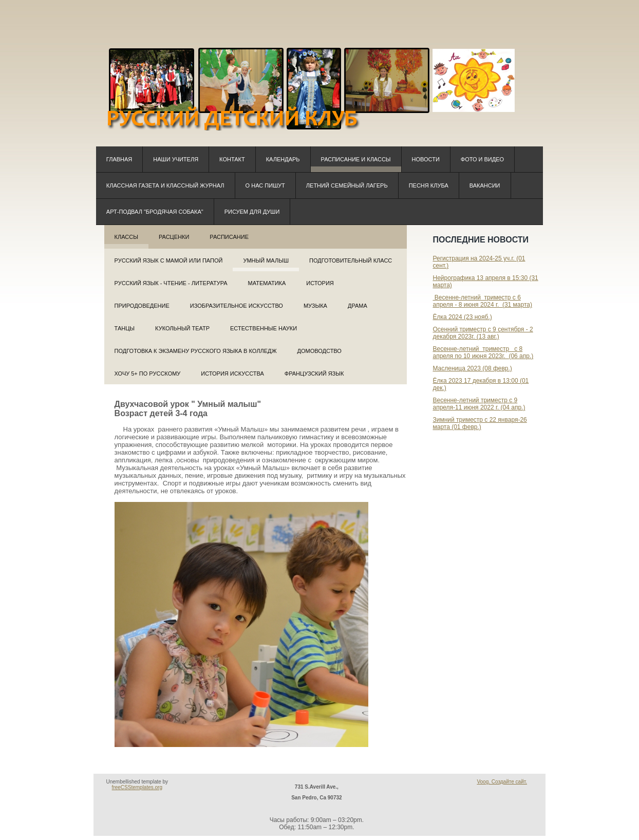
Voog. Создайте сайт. (502, 782)
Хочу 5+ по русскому (148, 374)
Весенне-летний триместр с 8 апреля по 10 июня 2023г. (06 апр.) (483, 352)
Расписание (229, 237)
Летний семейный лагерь (347, 185)
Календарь (283, 159)
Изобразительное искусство (237, 306)
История (320, 283)
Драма (358, 306)
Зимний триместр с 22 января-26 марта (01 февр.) (480, 423)
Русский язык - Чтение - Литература (171, 283)
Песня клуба (429, 185)
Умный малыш (266, 260)
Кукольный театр (182, 328)
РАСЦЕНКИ (174, 237)
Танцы (125, 328)
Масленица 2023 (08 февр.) (472, 368)
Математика (267, 283)
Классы (126, 237)
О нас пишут (265, 185)
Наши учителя (176, 159)
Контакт (232, 159)
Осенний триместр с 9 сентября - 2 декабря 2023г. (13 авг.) (483, 333)
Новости (426, 159)
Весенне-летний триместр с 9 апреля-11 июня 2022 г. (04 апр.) (479, 404)
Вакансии (485, 185)
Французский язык (314, 374)
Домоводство (319, 351)
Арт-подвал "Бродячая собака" (155, 212)
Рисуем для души (252, 212)
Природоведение (142, 306)
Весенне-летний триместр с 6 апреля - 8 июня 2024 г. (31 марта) (482, 301)
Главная (119, 159)
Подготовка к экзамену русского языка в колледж (196, 351)
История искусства (232, 374)
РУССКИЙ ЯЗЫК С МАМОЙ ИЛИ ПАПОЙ (169, 260)
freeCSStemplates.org (137, 787)
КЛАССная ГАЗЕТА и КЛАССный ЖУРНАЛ (165, 185)
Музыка (315, 306)
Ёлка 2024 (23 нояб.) (462, 317)
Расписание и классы (356, 159)
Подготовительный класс (351, 260)
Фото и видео (482, 159)
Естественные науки (264, 328)
